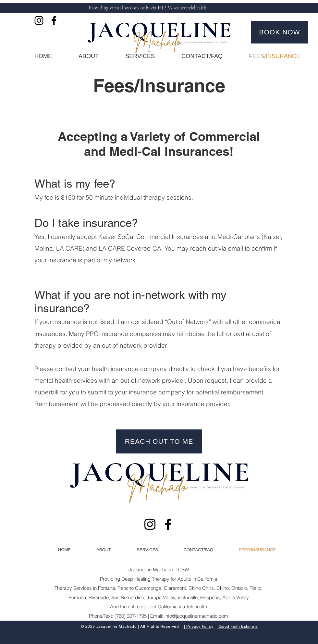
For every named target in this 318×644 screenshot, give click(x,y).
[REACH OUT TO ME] (159, 441)
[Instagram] (39, 20)
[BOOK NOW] (280, 32)
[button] (132, 56)
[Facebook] (54, 20)
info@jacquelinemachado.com (196, 616)
